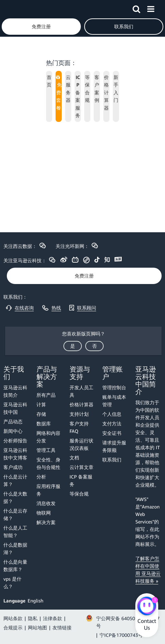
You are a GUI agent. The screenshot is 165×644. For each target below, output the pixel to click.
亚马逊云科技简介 (15, 391)
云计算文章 (81, 467)
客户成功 (13, 467)
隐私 (33, 618)
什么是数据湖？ (15, 548)
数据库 (44, 423)
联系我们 (112, 460)
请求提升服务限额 (114, 446)
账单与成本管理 (114, 401)
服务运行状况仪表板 (81, 444)
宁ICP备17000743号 (121, 635)
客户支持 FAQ (79, 427)
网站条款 (13, 618)
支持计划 (79, 414)
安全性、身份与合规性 (48, 463)
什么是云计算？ (15, 480)
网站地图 (37, 627)
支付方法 (112, 423)
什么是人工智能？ (15, 531)
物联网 (44, 513)
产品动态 (13, 421)
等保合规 (79, 494)
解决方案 (46, 522)
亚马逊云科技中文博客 (15, 454)
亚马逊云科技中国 (15, 408)
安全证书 (112, 433)
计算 (41, 404)
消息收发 (46, 503)
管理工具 (46, 450)
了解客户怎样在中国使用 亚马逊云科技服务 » (148, 570)
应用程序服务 (48, 490)
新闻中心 (13, 431)
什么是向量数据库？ (15, 566)
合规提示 (13, 627)
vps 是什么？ (12, 583)
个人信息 (112, 414)
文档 (74, 458)
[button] (136, 8)
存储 (41, 414)
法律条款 (52, 618)
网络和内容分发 (48, 437)
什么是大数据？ (15, 497)
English (35, 601)
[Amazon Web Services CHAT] (147, 607)
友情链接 (62, 627)
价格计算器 (81, 404)
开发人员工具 (81, 391)
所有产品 (46, 395)
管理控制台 (114, 387)
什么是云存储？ (15, 514)
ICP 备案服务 (81, 480)
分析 (41, 477)
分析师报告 (15, 441)
